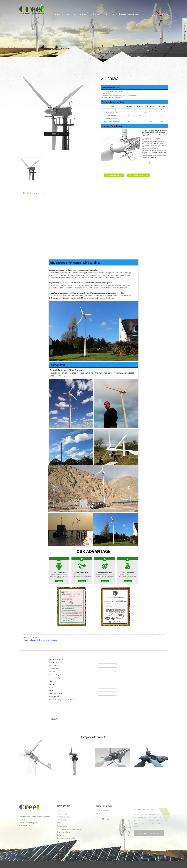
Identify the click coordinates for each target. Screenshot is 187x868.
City (51, 681)
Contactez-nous (64, 32)
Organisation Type (55, 678)
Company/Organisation (57, 675)
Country (52, 684)
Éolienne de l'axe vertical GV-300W (43, 640)
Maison (59, 14)
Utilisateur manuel (140, 175)
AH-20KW (35, 638)
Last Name (53, 665)
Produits (71, 14)
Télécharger (96, 14)
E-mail (51, 690)
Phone (51, 687)
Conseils (111, 14)
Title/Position (54, 669)
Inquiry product (54, 697)
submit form (55, 719)
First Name (53, 662)
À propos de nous (128, 14)
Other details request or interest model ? (63, 700)
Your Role (52, 672)
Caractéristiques (116, 175)
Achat (83, 14)
